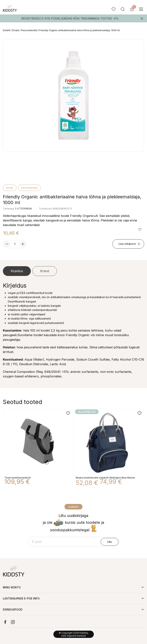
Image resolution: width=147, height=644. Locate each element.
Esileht (7, 30)
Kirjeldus (17, 271)
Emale (16, 30)
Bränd (45, 271)
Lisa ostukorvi (130, 244)
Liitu (110, 542)
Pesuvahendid (29, 30)
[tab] (17, 271)
